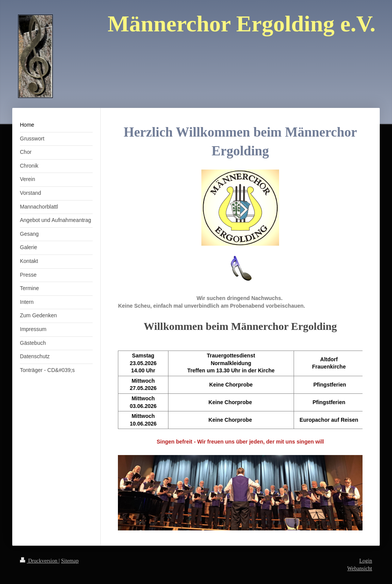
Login (366, 561)
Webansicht (360, 569)
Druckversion (39, 561)
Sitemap (70, 561)
